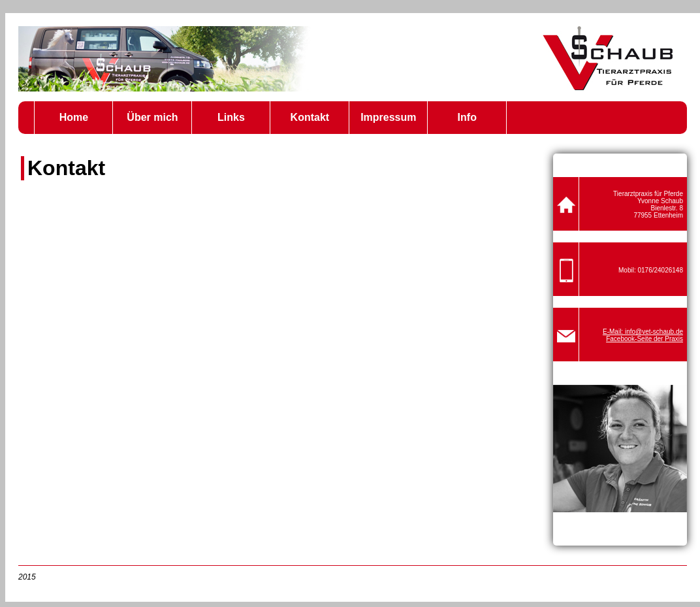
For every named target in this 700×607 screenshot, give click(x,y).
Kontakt (310, 117)
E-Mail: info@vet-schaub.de (643, 332)
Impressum (388, 117)
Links (231, 117)
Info (467, 117)
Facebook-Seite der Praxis (644, 339)
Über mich (152, 117)
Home (74, 117)
